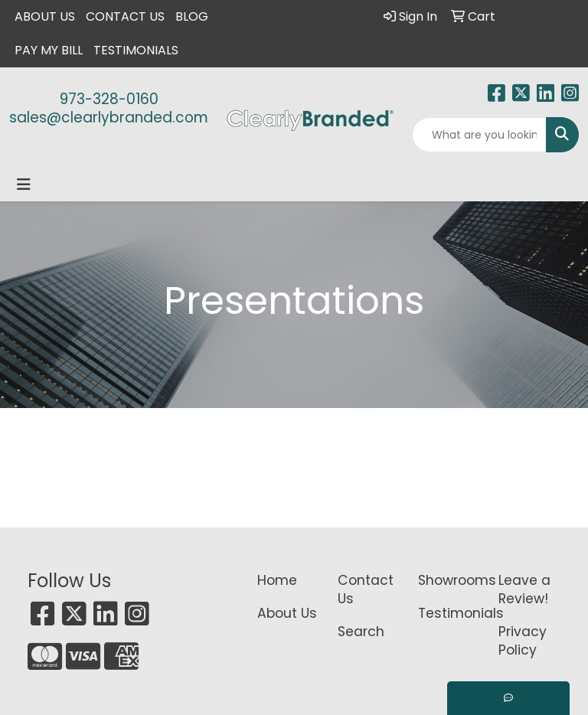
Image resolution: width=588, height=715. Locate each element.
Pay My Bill (49, 50)
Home (277, 580)
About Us (45, 16)
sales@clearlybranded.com (109, 118)
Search (361, 632)
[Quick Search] (479, 135)
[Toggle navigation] (24, 184)
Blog (192, 16)
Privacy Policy (523, 641)
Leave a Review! (524, 589)
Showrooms (449, 580)
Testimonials (136, 50)
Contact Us (125, 16)
